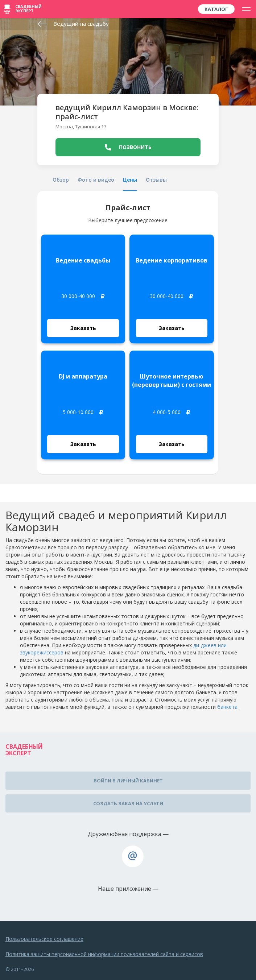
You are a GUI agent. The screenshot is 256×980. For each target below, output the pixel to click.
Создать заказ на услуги (128, 803)
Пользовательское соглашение (44, 939)
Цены (130, 180)
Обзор (61, 180)
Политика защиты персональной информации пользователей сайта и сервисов (104, 954)
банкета (227, 707)
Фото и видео (96, 180)
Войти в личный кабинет (128, 781)
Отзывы (156, 180)
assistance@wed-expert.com (133, 856)
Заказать (83, 328)
